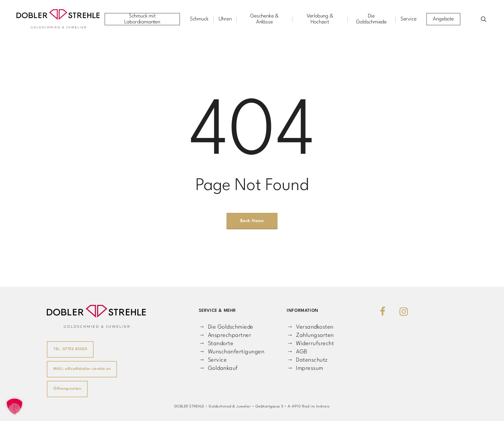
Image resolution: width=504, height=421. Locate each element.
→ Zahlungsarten (310, 335)
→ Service (213, 360)
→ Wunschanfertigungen (232, 352)
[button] (15, 406)
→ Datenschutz (307, 360)
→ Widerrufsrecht (310, 344)
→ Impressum (305, 368)
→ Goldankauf (218, 368)
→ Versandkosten (310, 327)
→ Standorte (216, 344)
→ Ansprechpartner (225, 335)
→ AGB (297, 352)
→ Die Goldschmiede (226, 327)
